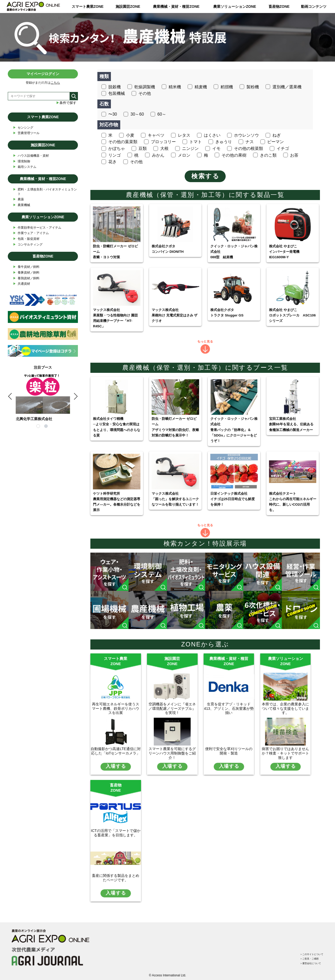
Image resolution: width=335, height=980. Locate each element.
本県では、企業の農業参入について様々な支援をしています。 (285, 708)
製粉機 (253, 87)
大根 (164, 148)
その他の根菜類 (249, 148)
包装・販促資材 (26, 239)
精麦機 (201, 87)
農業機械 (22, 205)
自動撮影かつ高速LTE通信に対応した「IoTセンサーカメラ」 (116, 751)
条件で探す (66, 103)
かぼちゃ (117, 148)
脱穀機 (115, 87)
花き (112, 162)
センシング (23, 128)
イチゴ (283, 148)
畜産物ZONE (279, 6)
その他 (145, 93)
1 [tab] (39, 427)
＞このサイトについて (308, 946)
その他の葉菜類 (123, 142)
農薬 (18, 199)
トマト (196, 142)
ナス (250, 142)
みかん (158, 155)
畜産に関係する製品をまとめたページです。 (116, 878)
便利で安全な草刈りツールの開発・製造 (229, 751)
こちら (55, 83)
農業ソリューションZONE (235, 6)
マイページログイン (43, 74)
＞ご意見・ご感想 (305, 952)
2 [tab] (47, 427)
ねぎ (277, 135)
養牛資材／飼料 (26, 267)
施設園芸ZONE (128, 6)
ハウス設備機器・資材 (31, 156)
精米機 (175, 87)
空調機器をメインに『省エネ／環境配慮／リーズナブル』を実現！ (172, 708)
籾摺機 (227, 87)
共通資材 (22, 284)
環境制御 (22, 161)
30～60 (137, 114)
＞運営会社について (306, 958)
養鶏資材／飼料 (26, 278)
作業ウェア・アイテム (31, 233)
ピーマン (276, 142)
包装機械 (117, 93)
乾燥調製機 (145, 87)
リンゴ (115, 155)
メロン (184, 155)
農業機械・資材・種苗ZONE (176, 6)
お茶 (294, 155)
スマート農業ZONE (88, 6)
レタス (184, 135)
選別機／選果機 (287, 87)
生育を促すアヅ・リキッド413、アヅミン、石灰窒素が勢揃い (229, 708)
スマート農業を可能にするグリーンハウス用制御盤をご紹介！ (172, 753)
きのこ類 (268, 155)
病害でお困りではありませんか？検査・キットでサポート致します (285, 753)
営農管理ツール (26, 133)
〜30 (113, 114)
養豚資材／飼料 (26, 273)
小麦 (130, 135)
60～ (162, 114)
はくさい (212, 135)
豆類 (143, 148)
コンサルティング (28, 245)
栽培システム (25, 167)
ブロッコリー (163, 142)
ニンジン (190, 148)
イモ (216, 148)
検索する (205, 176)
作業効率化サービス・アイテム (37, 228)
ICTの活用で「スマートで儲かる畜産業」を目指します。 (116, 833)
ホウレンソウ (246, 135)
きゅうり (224, 142)
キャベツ (156, 135)
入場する (116, 766)
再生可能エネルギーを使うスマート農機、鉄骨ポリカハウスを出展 (116, 708)
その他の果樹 (234, 155)
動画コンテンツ (314, 6)
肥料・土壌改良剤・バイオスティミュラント (45, 191)
